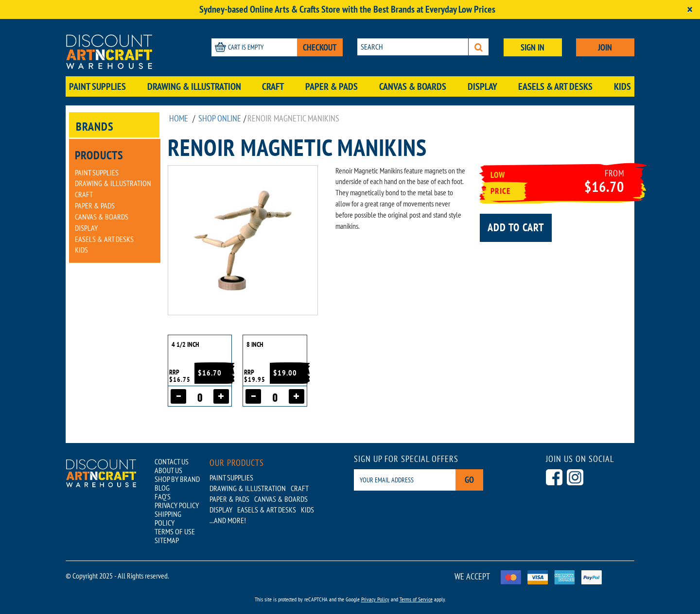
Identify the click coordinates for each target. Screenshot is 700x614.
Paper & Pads (332, 86)
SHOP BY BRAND (177, 479)
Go (469, 480)
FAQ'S (163, 496)
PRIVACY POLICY (177, 505)
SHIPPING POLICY (168, 518)
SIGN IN (533, 47)
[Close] (690, 9)
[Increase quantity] (221, 396)
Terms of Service (416, 599)
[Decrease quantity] (178, 396)
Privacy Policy (375, 599)
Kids (622, 86)
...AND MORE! (228, 520)
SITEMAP (167, 540)
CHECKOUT (320, 47)
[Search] (479, 47)
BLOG (162, 488)
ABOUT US (168, 470)
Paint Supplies (97, 86)
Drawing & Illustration (194, 86)
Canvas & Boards (413, 86)
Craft (273, 86)
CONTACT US (172, 461)
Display (482, 86)
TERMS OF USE (175, 531)
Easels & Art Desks (555, 86)
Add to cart (516, 227)
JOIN (605, 47)
